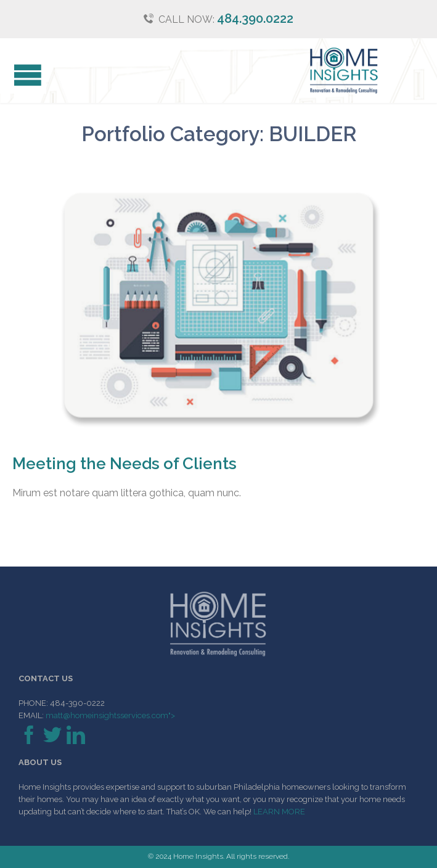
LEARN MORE (279, 812)
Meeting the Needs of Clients (125, 464)
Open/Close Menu (23, 77)
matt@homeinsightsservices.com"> (109, 715)
